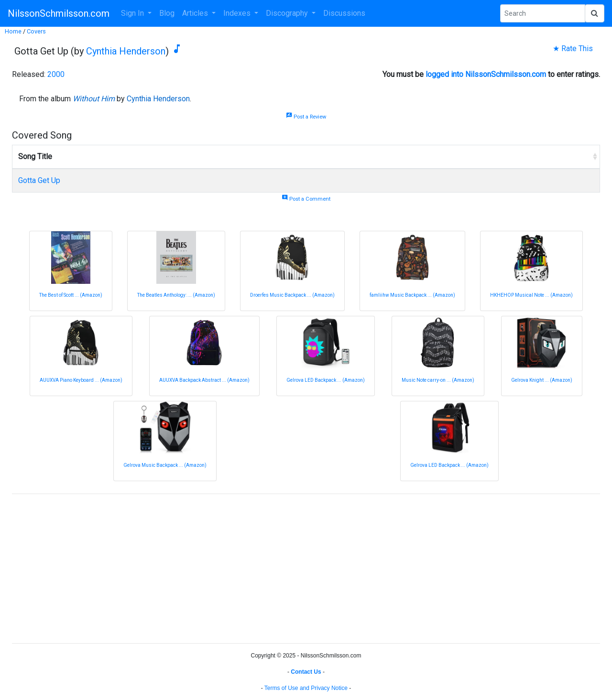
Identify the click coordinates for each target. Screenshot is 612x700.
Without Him (94, 99)
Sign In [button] (133, 13)
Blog (167, 13)
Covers (36, 31)
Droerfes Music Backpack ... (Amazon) (292, 295)
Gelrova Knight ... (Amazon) (542, 380)
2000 (56, 74)
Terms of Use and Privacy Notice (306, 688)
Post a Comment (306, 199)
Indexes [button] (238, 13)
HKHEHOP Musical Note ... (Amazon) (531, 295)
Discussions (344, 13)
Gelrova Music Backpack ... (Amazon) (165, 465)
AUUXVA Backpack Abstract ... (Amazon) (204, 380)
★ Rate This (573, 48)
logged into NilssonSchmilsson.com (486, 74)
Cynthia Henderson (126, 51)
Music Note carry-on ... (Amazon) (438, 380)
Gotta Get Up (39, 180)
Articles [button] (196, 13)
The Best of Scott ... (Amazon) (71, 295)
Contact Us (306, 672)
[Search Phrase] (543, 13)
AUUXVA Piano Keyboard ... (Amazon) (81, 380)
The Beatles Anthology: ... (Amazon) (176, 295)
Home (13, 31)
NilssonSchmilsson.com (59, 13)
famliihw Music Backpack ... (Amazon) (412, 295)
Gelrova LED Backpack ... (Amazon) (326, 380)
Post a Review (306, 117)
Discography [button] (288, 13)
